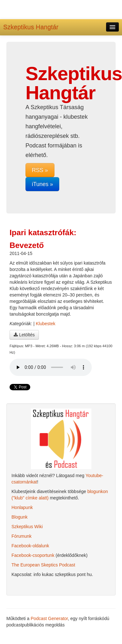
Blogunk (20, 517)
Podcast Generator (49, 618)
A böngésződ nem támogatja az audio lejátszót (51, 367)
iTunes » (42, 184)
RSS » (40, 170)
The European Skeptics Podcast (43, 565)
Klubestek (45, 324)
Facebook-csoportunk (33, 555)
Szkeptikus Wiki (27, 527)
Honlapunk (22, 507)
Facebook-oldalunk (30, 546)
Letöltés (24, 335)
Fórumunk (22, 536)
